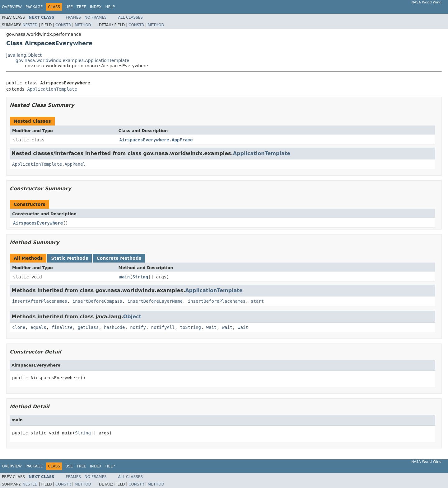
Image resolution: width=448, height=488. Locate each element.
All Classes (131, 17)
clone (19, 327)
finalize (62, 327)
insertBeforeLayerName (155, 301)
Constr (63, 25)
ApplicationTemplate (52, 89)
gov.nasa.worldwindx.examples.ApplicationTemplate (72, 60)
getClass (88, 327)
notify (138, 327)
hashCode (114, 327)
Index (96, 7)
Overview (12, 7)
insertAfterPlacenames (40, 301)
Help (110, 7)
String (140, 277)
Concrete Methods (119, 258)
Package (34, 7)
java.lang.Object (24, 55)
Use (69, 7)
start (257, 301)
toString (191, 327)
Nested (30, 25)
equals (38, 327)
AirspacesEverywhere (38, 223)
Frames (73, 17)
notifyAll (163, 327)
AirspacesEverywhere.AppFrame (156, 140)
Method (83, 25)
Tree (81, 7)
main (125, 277)
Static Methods (70, 258)
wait (212, 327)
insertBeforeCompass (97, 301)
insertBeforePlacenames (217, 301)
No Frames (96, 17)
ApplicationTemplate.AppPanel (49, 164)
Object (132, 317)
